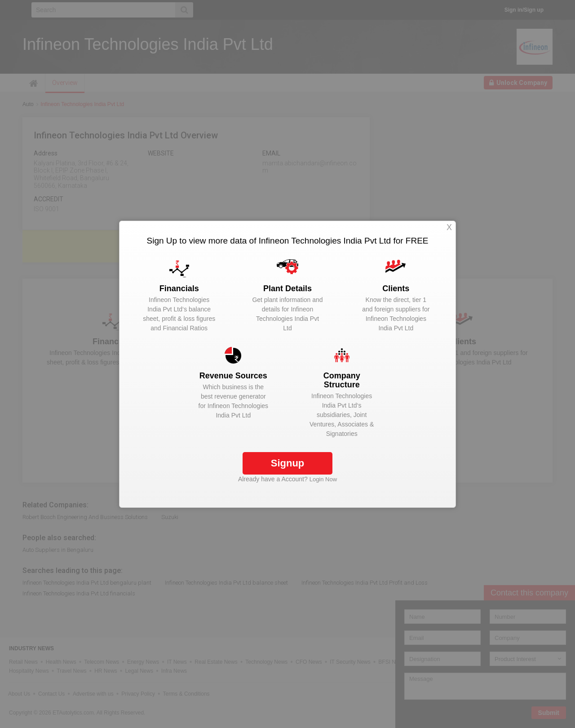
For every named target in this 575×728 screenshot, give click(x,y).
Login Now (323, 479)
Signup (288, 463)
